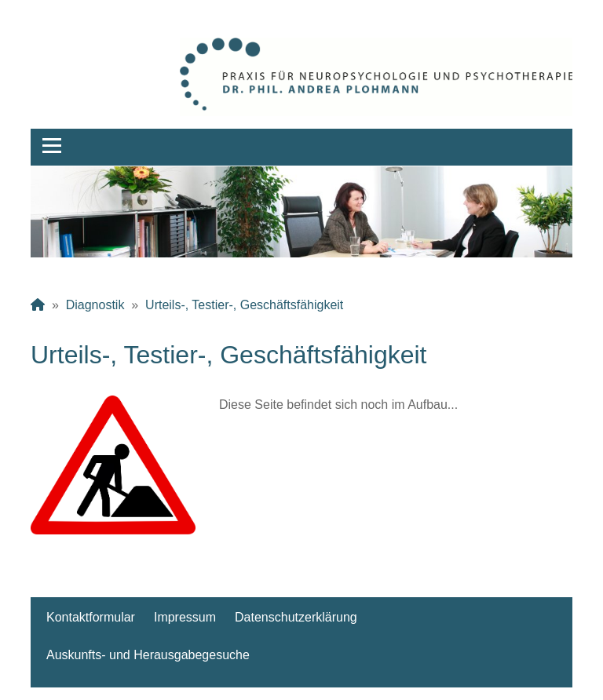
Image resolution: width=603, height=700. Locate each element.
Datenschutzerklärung (296, 617)
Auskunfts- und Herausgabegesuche (148, 655)
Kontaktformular (91, 617)
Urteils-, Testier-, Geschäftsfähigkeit (244, 305)
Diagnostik (95, 305)
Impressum (185, 617)
